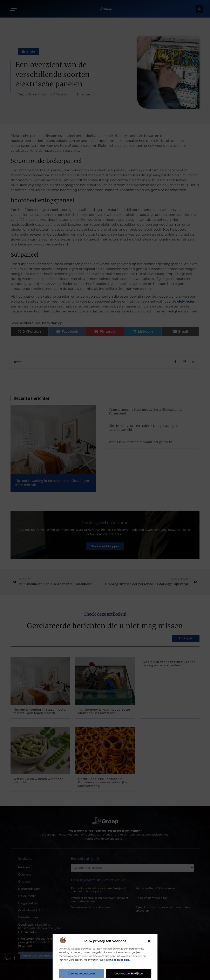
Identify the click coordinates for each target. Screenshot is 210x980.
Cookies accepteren (81, 973)
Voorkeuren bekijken (129, 973)
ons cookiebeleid (119, 960)
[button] (149, 941)
